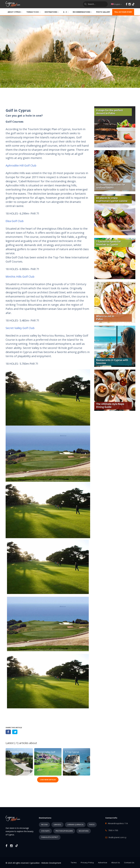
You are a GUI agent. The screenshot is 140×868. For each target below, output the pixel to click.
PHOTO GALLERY (103, 12)
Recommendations (82, 12)
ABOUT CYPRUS (15, 12)
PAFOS (92, 825)
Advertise (103, 863)
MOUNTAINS (84, 831)
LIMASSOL (57, 825)
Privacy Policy (87, 863)
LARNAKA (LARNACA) (75, 825)
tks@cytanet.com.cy (117, 837)
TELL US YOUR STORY (123, 12)
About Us (116, 863)
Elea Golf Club (15, 221)
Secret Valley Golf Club (20, 328)
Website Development (51, 863)
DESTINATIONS (52, 12)
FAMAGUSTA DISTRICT (50, 837)
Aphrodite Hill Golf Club (21, 165)
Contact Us (129, 863)
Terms (74, 863)
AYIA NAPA (45, 831)
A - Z (66, 12)
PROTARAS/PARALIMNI (64, 831)
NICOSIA (44, 825)
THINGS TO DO (33, 12)
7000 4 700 (113, 830)
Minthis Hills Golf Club (20, 277)
